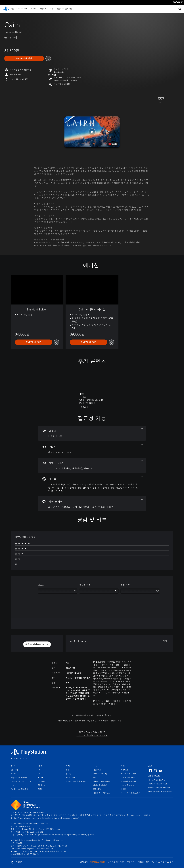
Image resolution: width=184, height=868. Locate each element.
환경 (67, 770)
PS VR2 (41, 777)
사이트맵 (140, 862)
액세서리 (42, 785)
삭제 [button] (165, 641)
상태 (95, 777)
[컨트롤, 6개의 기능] (92, 484)
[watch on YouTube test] (113, 144)
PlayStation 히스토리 (19, 789)
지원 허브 (97, 770)
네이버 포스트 (154, 776)
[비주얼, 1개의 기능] (92, 433)
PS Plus (33, 9)
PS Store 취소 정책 (129, 774)
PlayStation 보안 (100, 774)
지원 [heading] (95, 766)
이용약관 (124, 770)
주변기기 (43, 9)
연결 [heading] (150, 766)
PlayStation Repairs (101, 781)
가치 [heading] (68, 766)
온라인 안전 (71, 777)
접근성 (68, 774)
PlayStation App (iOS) (157, 784)
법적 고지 (84, 862)
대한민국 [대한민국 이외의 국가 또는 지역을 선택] (19, 862)
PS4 (26, 9)
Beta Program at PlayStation (160, 791)
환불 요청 (97, 789)
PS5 (19, 9)
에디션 (41, 585)
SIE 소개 (14, 770)
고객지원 (68, 9)
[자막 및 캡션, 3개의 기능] (92, 465)
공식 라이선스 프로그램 (130, 793)
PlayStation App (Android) (159, 787)
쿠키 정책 (130, 862)
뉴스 (51, 9)
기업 (12, 785)
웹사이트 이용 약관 (116, 862)
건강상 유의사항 (127, 785)
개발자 (123, 789)
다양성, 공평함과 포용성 (76, 781)
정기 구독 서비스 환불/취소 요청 (160, 862)
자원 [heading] (123, 766)
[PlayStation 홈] (6, 9)
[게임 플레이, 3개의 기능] (92, 504)
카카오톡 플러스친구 (157, 780)
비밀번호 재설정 (100, 785)
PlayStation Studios (19, 777)
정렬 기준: (126, 585)
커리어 (13, 774)
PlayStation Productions (21, 781)
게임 (13, 9)
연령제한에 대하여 (128, 781)
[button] (59, 72)
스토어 (59, 9)
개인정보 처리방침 (98, 862)
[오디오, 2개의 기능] (92, 449)
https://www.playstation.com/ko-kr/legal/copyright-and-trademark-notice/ (46, 818)
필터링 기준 (85, 585)
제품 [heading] (40, 766)
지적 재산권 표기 (128, 777)
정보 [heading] (13, 766)
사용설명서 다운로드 (102, 793)
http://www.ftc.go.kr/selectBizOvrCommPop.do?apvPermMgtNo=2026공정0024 (59, 835)
